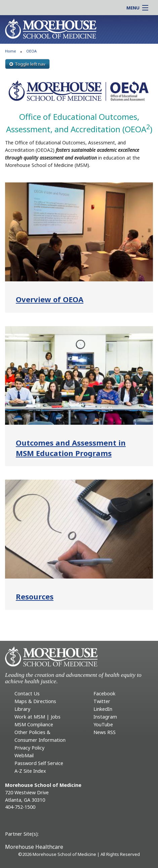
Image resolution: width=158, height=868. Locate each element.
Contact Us (27, 693)
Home (11, 51)
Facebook (104, 693)
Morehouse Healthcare (34, 847)
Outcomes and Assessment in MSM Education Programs (71, 448)
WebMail (24, 755)
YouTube (103, 724)
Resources (35, 596)
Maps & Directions (35, 701)
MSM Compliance (34, 724)
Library (22, 709)
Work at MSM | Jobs (37, 717)
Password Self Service (39, 763)
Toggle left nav (27, 64)
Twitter (102, 701)
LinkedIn (103, 709)
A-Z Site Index (30, 771)
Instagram (105, 717)
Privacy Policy (29, 748)
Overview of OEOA (50, 299)
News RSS (105, 732)
